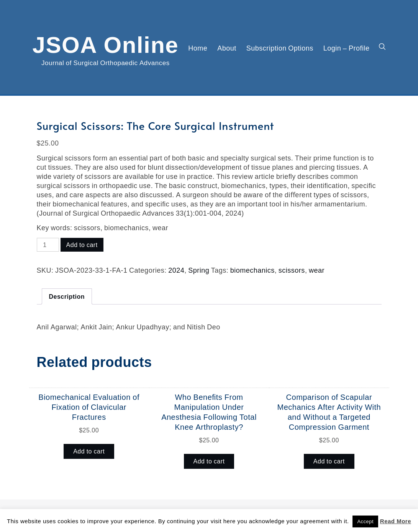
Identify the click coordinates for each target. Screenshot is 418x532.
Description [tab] (67, 296)
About (227, 48)
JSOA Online (106, 43)
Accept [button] (365, 521)
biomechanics (252, 270)
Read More (396, 521)
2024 (176, 270)
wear (317, 270)
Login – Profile (347, 48)
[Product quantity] (48, 245)
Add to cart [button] (89, 451)
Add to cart (82, 245)
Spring (199, 270)
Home (198, 48)
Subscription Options (280, 48)
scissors (292, 270)
